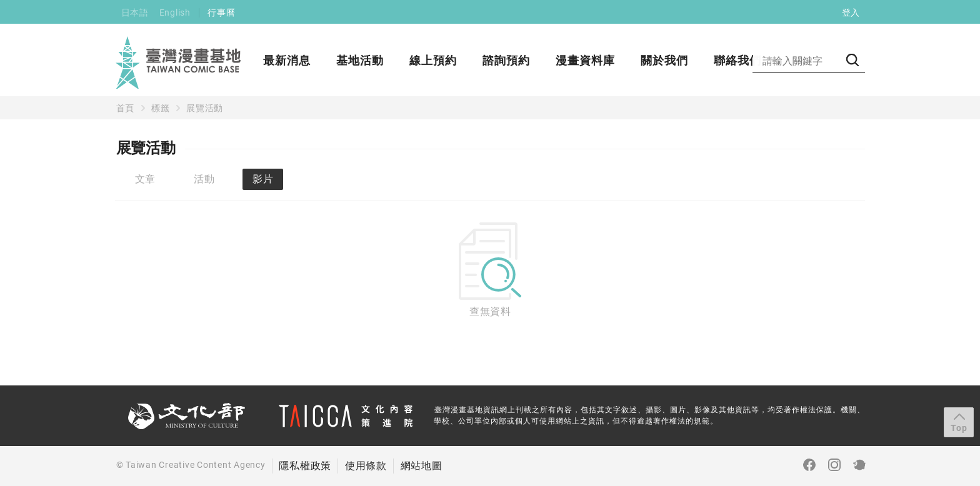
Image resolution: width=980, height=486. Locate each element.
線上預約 (433, 60)
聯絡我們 (737, 60)
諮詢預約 (506, 60)
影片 (263, 179)
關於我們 (664, 60)
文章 (146, 179)
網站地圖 (422, 466)
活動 (204, 179)
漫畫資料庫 (585, 60)
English (175, 12)
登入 (851, 12)
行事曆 (221, 12)
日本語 (135, 12)
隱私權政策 (305, 466)
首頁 (126, 108)
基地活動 (360, 60)
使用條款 (366, 466)
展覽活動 (205, 108)
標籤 (161, 108)
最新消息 (287, 60)
